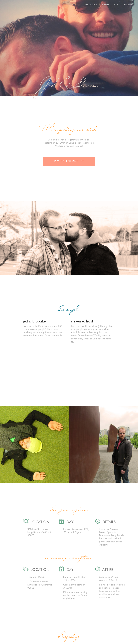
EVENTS (105, 5)
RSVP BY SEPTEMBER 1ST (69, 161)
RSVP (117, 5)
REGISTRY (129, 5)
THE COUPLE (90, 5)
